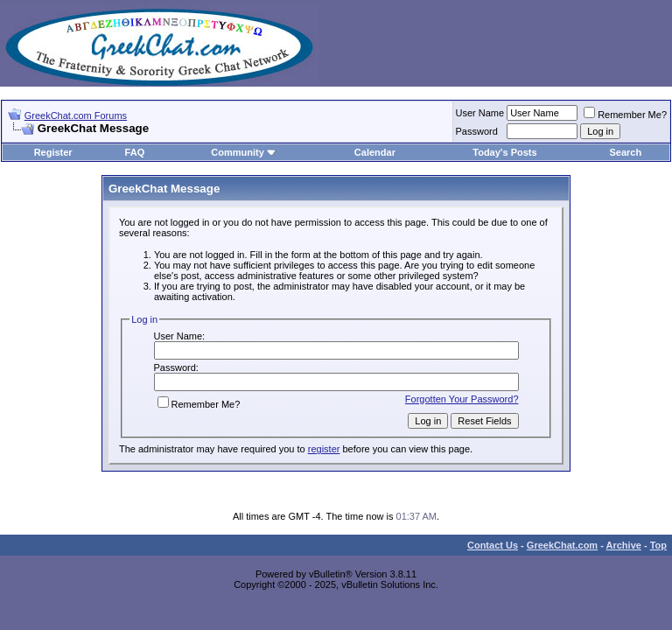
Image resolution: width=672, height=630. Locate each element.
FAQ (135, 152)
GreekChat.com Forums (76, 115)
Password (477, 131)
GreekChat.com (562, 545)
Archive (624, 545)
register (324, 449)
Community (244, 152)
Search (626, 152)
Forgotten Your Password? (462, 399)
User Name (480, 113)
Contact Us (493, 545)
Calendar (375, 152)
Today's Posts (504, 152)
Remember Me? (625, 115)
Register (53, 152)
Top (658, 545)
